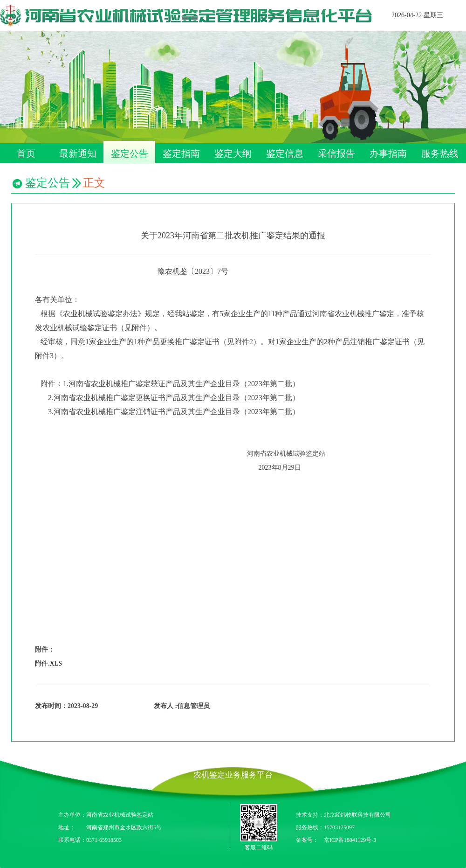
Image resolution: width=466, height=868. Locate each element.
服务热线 (440, 153)
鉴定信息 (285, 153)
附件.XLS (48, 663)
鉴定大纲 (233, 153)
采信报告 (336, 153)
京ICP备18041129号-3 (350, 840)
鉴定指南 (181, 153)
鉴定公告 (130, 153)
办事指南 (388, 153)
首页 (26, 153)
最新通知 (78, 153)
